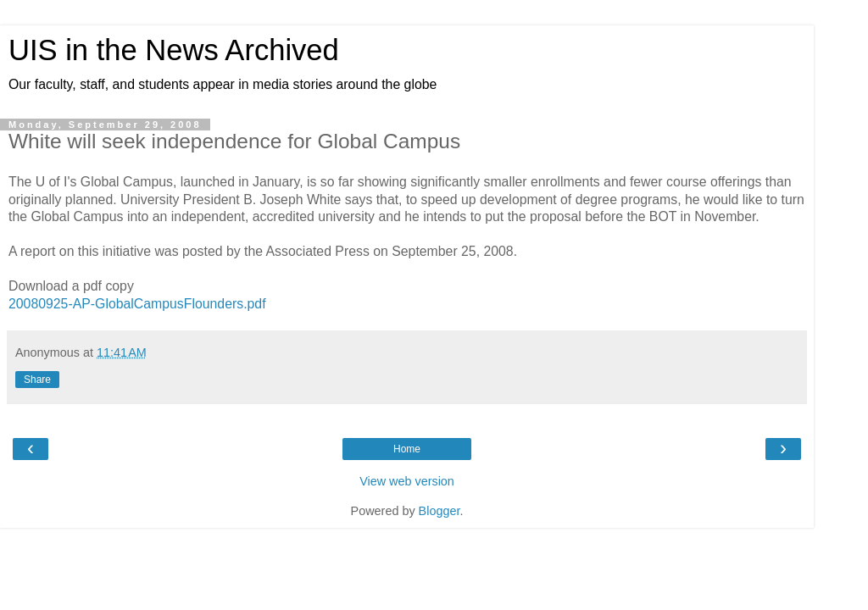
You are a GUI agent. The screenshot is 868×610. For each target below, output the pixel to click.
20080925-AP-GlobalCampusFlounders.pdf (137, 304)
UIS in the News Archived (174, 50)
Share (37, 380)
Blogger (440, 511)
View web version (407, 481)
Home (407, 449)
